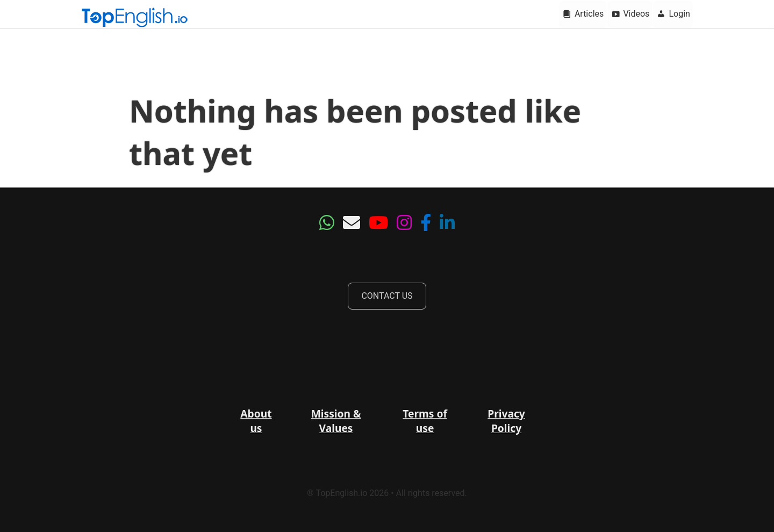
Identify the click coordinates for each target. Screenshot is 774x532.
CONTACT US (387, 296)
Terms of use (425, 421)
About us (256, 421)
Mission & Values (336, 421)
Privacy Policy (506, 421)
